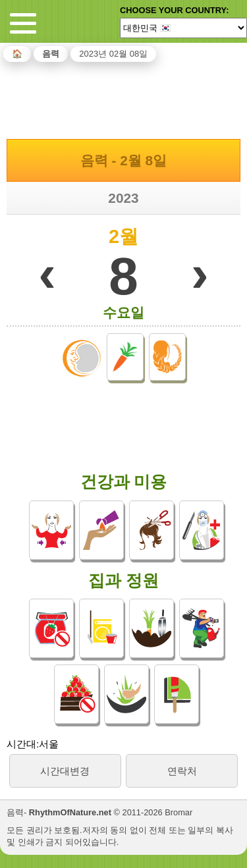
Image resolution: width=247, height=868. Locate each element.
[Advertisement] (124, 98)
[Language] (183, 28)
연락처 (182, 771)
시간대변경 (65, 771)
